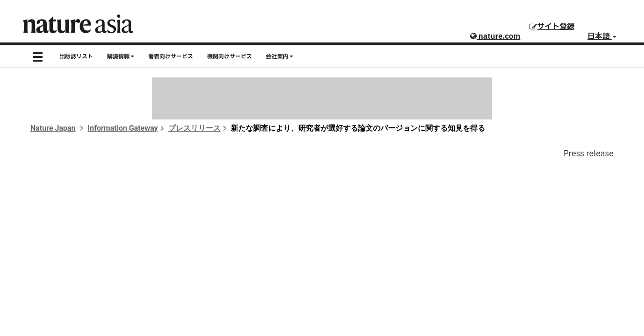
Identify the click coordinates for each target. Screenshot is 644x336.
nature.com (495, 36)
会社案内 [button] (279, 56)
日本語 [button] (602, 36)
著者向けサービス (171, 56)
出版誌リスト (76, 56)
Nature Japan (53, 128)
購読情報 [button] (121, 56)
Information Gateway (123, 128)
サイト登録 (552, 27)
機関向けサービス (229, 56)
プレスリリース (194, 128)
